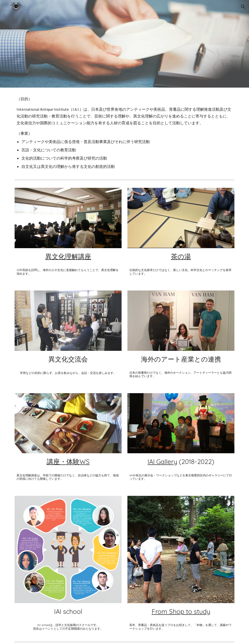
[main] (125, 133)
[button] (243, 7)
